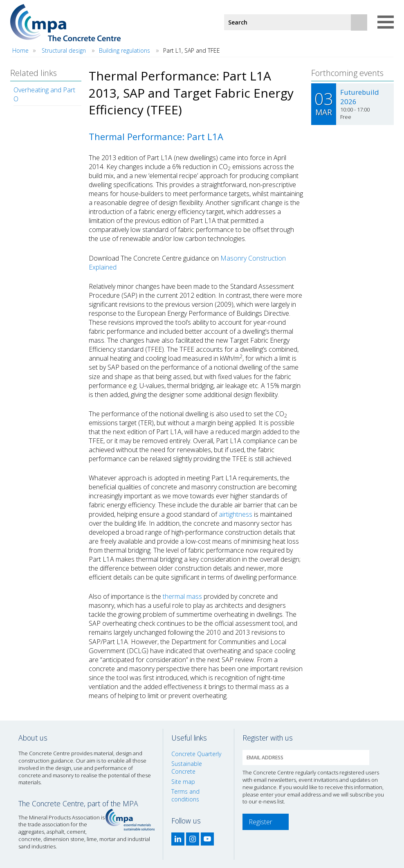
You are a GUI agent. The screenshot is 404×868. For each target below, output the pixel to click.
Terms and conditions (185, 795)
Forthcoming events (347, 73)
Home (20, 50)
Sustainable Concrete (187, 768)
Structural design (64, 50)
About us (33, 738)
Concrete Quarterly (196, 754)
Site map (183, 782)
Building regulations (125, 50)
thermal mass (182, 596)
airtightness (236, 514)
